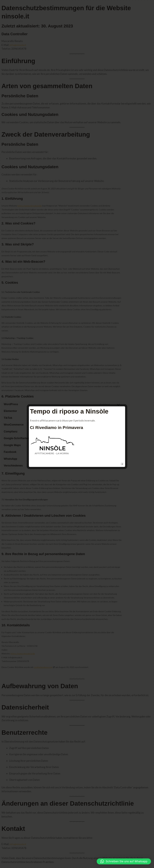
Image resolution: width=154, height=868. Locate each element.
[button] (124, 861)
